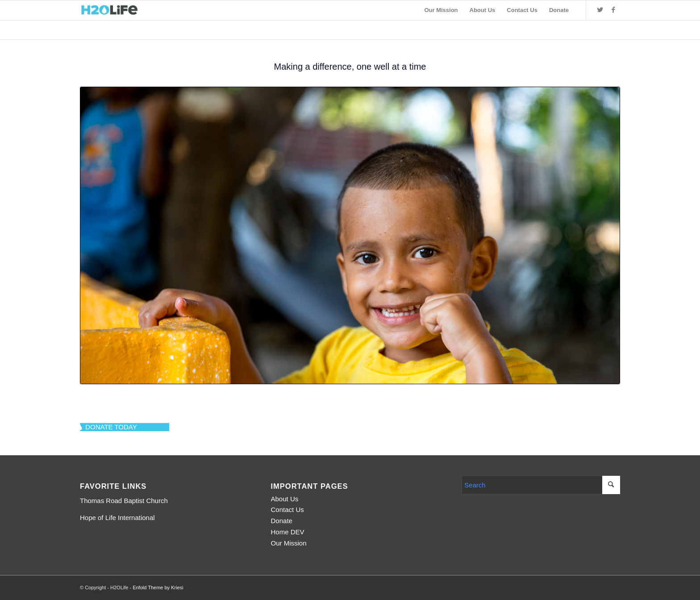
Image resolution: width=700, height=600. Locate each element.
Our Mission (289, 543)
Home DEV (288, 532)
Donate (282, 521)
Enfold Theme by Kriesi (158, 587)
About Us (285, 499)
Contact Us (287, 510)
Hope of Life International (117, 518)
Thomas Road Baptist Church (124, 501)
